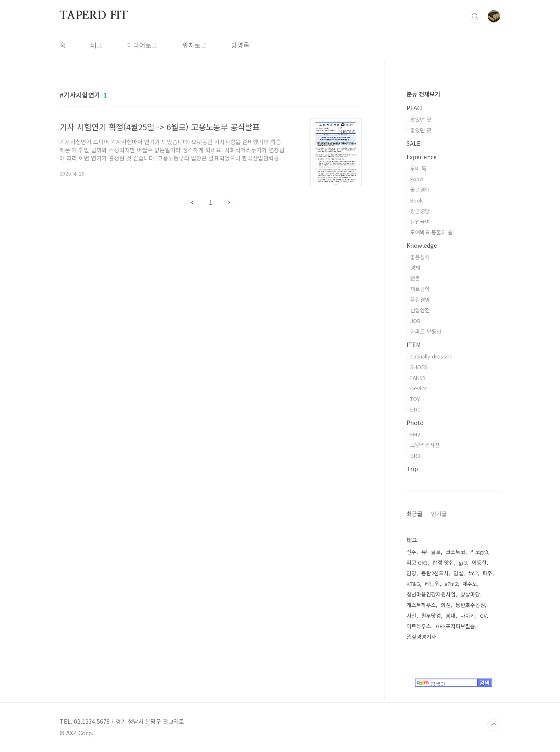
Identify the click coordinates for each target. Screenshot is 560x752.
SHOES (419, 367)
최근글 (414, 514)
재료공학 (420, 289)
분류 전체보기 (423, 94)
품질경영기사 (421, 637)
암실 (458, 573)
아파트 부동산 (426, 331)
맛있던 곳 (421, 119)
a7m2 (451, 584)
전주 (411, 552)
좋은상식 (420, 257)
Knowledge (422, 245)
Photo (415, 423)
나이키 (468, 615)
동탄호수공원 (470, 605)
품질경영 (420, 299)
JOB (415, 321)
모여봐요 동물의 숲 (431, 232)
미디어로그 (142, 45)
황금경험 (420, 211)
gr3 (463, 562)
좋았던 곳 (421, 130)
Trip (412, 469)
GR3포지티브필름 (456, 626)
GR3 (415, 455)
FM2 (415, 434)
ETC (415, 409)
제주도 (470, 584)
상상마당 (470, 594)
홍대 (451, 615)
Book (417, 200)
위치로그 (194, 45)
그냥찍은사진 (425, 445)
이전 (193, 202)
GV (483, 615)
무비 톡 (418, 168)
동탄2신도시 (435, 573)
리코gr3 (479, 552)
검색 (475, 16)
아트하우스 (419, 626)
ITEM (413, 345)
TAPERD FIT (94, 16)
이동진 (479, 562)
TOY (415, 399)
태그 (96, 45)
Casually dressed (431, 356)
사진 (411, 615)
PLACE (416, 108)
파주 (487, 573)
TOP (494, 725)
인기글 (439, 514)
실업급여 (420, 221)
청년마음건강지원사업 (431, 594)
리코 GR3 (417, 562)
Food (417, 179)
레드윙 (432, 584)
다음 (229, 202)
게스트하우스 (421, 605)
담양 (411, 573)
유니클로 (431, 552)
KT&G (413, 584)
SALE (413, 143)
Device (419, 388)
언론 (415, 278)
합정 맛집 (443, 562)
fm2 (473, 573)
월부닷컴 (431, 615)
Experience (422, 157)
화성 (446, 605)
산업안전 (420, 310)
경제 (415, 268)
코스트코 (456, 552)
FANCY (418, 377)
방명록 (240, 45)
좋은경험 (420, 190)
